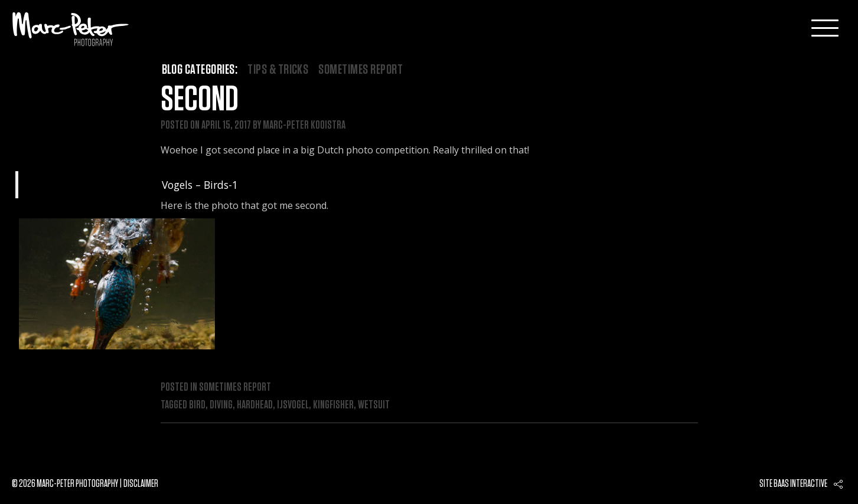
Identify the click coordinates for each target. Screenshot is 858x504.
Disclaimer (141, 484)
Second (200, 100)
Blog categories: (200, 70)
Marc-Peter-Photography (71, 29)
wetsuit (374, 405)
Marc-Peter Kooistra (304, 125)
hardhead (255, 405)
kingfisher (333, 405)
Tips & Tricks (278, 70)
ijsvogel (293, 405)
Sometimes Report (361, 70)
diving (221, 405)
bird (197, 405)
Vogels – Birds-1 (200, 185)
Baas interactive (800, 484)
